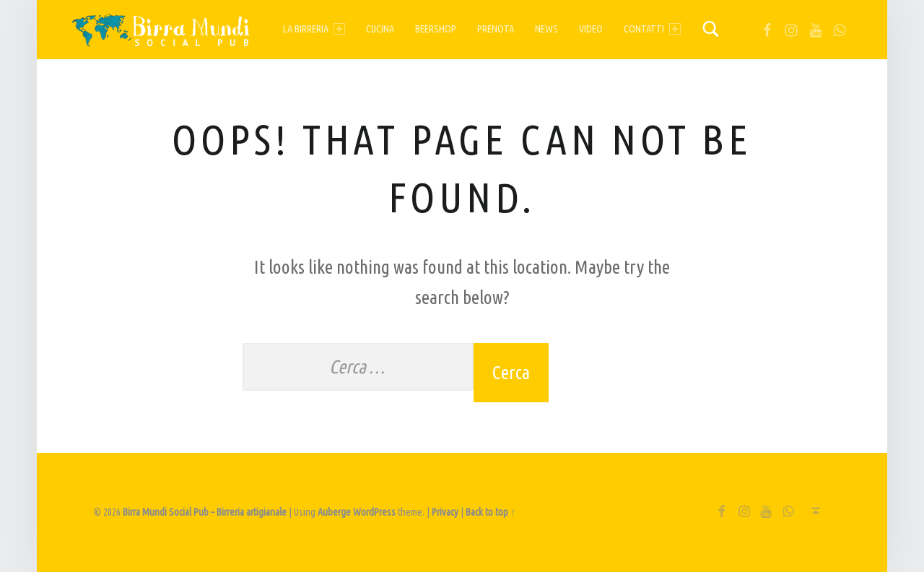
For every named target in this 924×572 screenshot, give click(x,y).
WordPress (374, 512)
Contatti (652, 29)
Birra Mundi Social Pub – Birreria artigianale (205, 512)
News (546, 29)
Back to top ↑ (491, 512)
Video (591, 29)
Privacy (445, 512)
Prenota (496, 29)
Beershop (436, 29)
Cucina (380, 29)
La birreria (314, 29)
